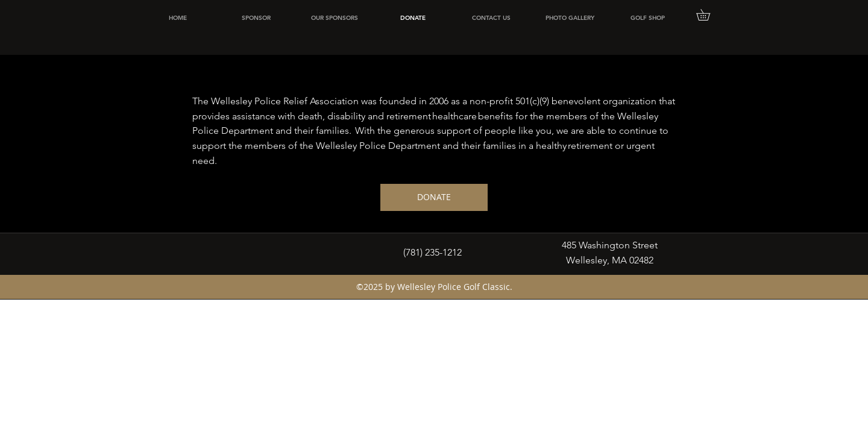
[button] (709, 15)
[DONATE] (434, 197)
